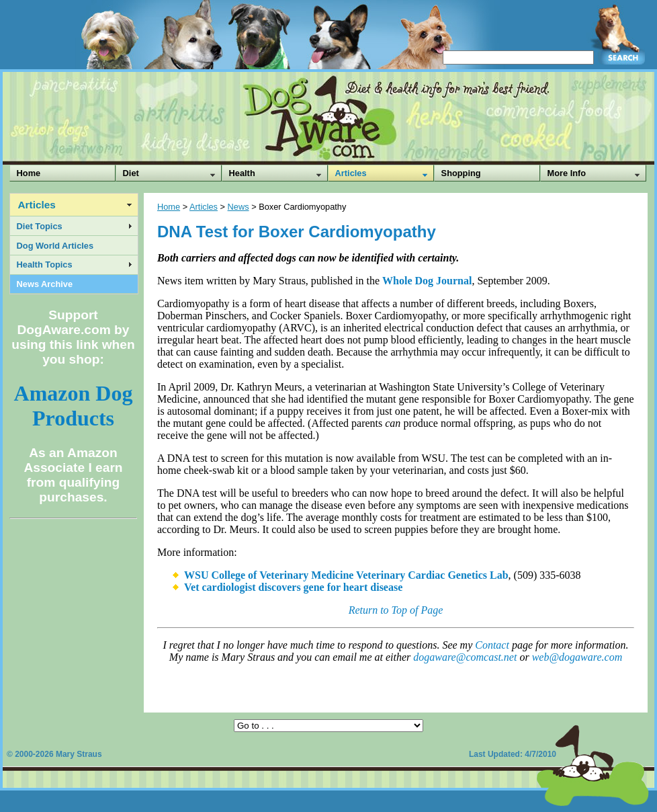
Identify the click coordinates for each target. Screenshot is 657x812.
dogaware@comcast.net (465, 657)
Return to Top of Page (396, 610)
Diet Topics (40, 226)
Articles (351, 173)
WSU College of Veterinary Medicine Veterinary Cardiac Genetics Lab (346, 575)
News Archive (45, 284)
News (238, 207)
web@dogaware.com (577, 657)
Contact (492, 645)
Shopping (461, 173)
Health (242, 173)
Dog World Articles (55, 246)
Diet (131, 173)
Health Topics (45, 265)
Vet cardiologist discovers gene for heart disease (293, 587)
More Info (567, 173)
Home (29, 173)
